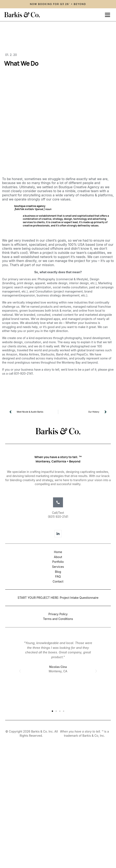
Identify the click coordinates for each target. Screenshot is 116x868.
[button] (108, 15)
